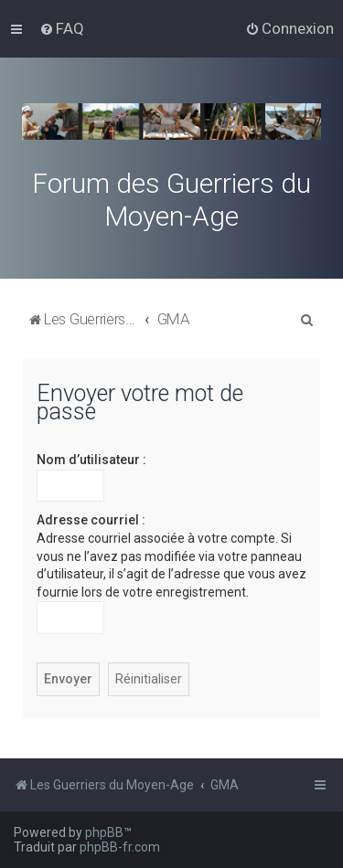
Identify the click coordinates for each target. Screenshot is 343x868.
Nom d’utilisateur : (91, 460)
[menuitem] (62, 28)
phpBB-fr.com (120, 847)
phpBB (104, 832)
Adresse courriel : (91, 520)
